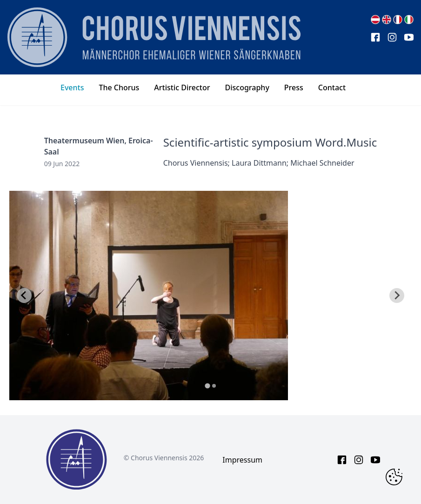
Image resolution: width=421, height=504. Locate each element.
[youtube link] (409, 37)
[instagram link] (392, 37)
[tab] (207, 386)
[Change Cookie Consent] (394, 477)
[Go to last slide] (24, 296)
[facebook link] (375, 37)
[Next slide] (397, 296)
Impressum (242, 460)
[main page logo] (154, 37)
